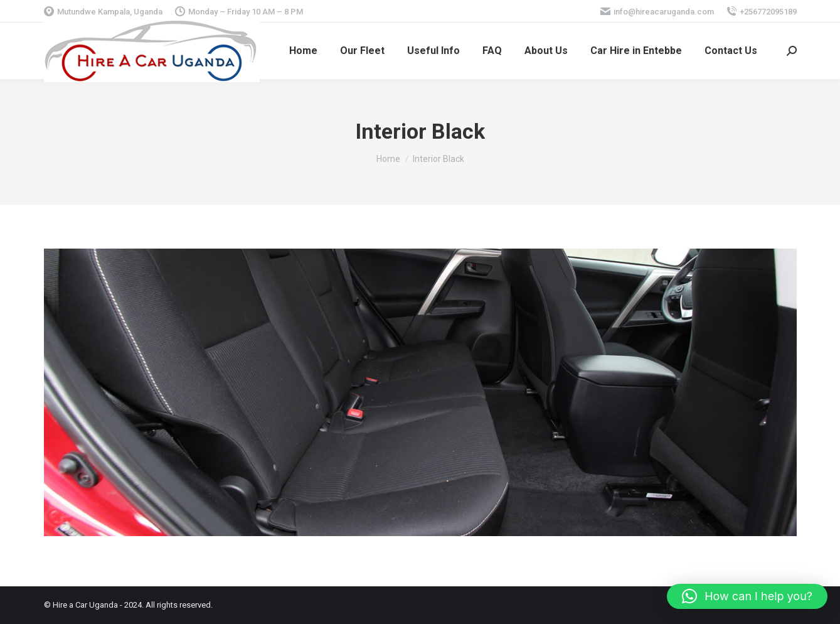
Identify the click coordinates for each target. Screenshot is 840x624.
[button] (747, 596)
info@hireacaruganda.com (657, 12)
